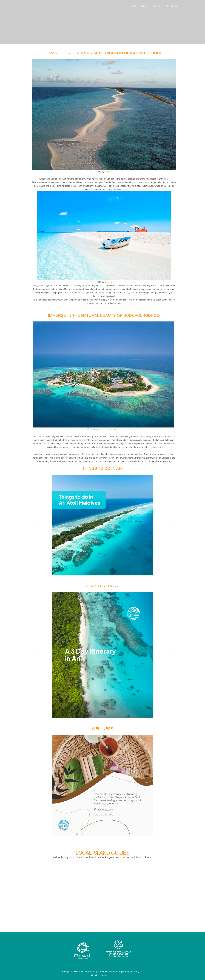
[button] (34, 525)
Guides (158, 6)
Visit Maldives (172, 6)
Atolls (137, 6)
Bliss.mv (108, 172)
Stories (147, 6)
